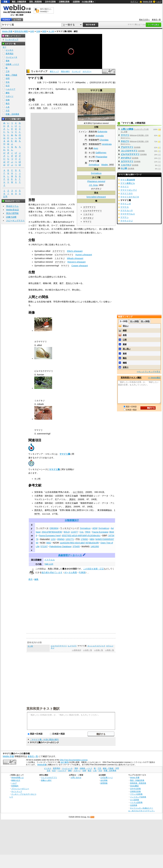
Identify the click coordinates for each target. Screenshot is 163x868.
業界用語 (10, 54)
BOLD (67, 532)
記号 (5, 197)
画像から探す (46, 780)
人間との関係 (127, 129)
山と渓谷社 (78, 492)
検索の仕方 (16, 780)
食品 (8, 103)
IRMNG (61, 539)
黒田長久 (38, 510)
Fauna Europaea (100, 532)
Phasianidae (101, 157)
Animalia (100, 136)
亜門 (85, 144)
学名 (96, 169)
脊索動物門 (94, 140)
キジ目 (92, 153)
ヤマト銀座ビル (128, 183)
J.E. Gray (93, 185)
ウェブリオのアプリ (49, 777)
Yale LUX (49, 564)
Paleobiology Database (60, 546)
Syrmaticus (94, 165)
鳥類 (44, 31)
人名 (8, 107)
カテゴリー (87, 71)
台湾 (49, 105)
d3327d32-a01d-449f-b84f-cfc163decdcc (81, 536)
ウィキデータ (42, 528)
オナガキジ (96, 189)
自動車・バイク (12, 64)
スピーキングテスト (15, 221)
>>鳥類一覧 (109, 650)
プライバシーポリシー (20, 789)
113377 (74, 532)
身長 (125, 335)
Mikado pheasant (75, 258)
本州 (33, 108)
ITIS (78, 539)
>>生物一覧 (98, 650)
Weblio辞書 (42, 765)
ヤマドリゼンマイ (129, 190)
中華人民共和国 (61, 105)
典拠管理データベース (70, 555)
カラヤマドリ (89, 207)
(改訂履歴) (65, 762)
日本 (72, 105)
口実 (125, 340)
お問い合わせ (76, 777)
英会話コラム (12, 206)
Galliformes (101, 153)
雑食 (37, 283)
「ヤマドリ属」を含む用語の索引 (44, 739)
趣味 (8, 93)
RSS (92, 817)
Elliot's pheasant (75, 251)
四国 (39, 108)
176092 (84, 539)
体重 (30, 212)
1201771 (70, 539)
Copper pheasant (80, 266)
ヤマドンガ (126, 204)
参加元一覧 (156, 20)
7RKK (88, 532)
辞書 (5, 2)
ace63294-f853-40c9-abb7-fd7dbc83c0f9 (79, 543)
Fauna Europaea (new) (50, 536)
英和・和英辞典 (35, 2)
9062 (49, 543)
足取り (126, 367)
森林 (49, 277)
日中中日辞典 (50, 2)
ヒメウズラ (72, 646)
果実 (55, 283)
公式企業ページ (107, 777)
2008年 (89, 492)
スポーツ (10, 96)
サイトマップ (17, 791)
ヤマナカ (125, 207)
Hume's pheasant (84, 255)
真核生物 (93, 132)
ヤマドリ (87, 222)
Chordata (104, 140)
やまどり (125, 141)
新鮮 (125, 344)
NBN (92, 539)
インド (31, 105)
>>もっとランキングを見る (148, 372)
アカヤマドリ (127, 147)
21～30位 (145, 321)
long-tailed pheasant (96, 197)
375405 (76, 546)
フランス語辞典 (136, 794)
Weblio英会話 (12, 210)
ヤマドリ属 (65, 454)
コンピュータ (11, 57)
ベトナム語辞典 (136, 802)
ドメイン (83, 132)
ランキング (76, 71)
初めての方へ (144, 20)
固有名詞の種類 (21, 31)
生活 (8, 86)
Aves (96, 148)
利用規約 (15, 786)
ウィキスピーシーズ (69, 528)
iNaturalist (45, 539)
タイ (43, 105)
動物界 (92, 136)
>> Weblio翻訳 (154, 378)
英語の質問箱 (12, 213)
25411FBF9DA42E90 (52, 532)
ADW (95, 528)
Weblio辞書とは (17, 777)
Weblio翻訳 (134, 786)
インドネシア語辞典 (138, 797)
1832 (111, 165)
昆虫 (68, 283)
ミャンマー (56, 108)
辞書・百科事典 (12, 114)
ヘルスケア (10, 89)
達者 (125, 353)
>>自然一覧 (88, 650)
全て (4, 47)
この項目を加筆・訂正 (94, 569)
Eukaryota (102, 132)
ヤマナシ (125, 217)
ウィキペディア (39, 71)
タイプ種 (96, 177)
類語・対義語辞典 (19, 2)
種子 (62, 283)
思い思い (127, 349)
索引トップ (54, 71)
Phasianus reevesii (96, 181)
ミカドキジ (88, 214)
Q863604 (54, 528)
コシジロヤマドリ (129, 151)
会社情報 (104, 780)
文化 (8, 82)
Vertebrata (107, 144)
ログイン (134, 2)
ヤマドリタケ (127, 193)
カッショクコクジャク (96, 646)
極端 (125, 363)
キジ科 (51, 31)
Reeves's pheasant (76, 262)
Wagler (105, 165)
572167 (44, 546)
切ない (126, 326)
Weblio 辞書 (148, 2)
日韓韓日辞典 (64, 2)
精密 (125, 330)
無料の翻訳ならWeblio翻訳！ (46, 10)
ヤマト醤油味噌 (128, 180)
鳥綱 (91, 148)
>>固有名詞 (76, 650)
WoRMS (85, 546)
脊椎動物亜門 (95, 144)
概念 (125, 358)
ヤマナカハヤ (127, 210)
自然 (32, 31)
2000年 (81, 499)
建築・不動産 (11, 75)
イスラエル (50, 560)
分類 (96, 127)
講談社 (72, 499)
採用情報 (104, 783)
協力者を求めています (52, 572)
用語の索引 (65, 71)
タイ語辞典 (134, 800)
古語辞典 (76, 2)
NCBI (43, 543)
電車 (8, 61)
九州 (45, 108)
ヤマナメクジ (127, 221)
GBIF (105, 536)
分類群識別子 (72, 520)
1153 (53, 539)
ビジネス (10, 50)
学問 (8, 79)
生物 (38, 31)
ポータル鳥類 (71, 572)
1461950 (95, 546)
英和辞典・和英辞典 (138, 783)
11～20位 (134, 321)
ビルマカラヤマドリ (92, 211)
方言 (8, 111)
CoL (82, 532)
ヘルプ (159, 2)
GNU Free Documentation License (74, 760)
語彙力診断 (11, 217)
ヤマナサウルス (128, 214)
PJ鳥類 (82, 572)
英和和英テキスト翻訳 (43, 708)
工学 (8, 71)
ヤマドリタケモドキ (130, 197)
